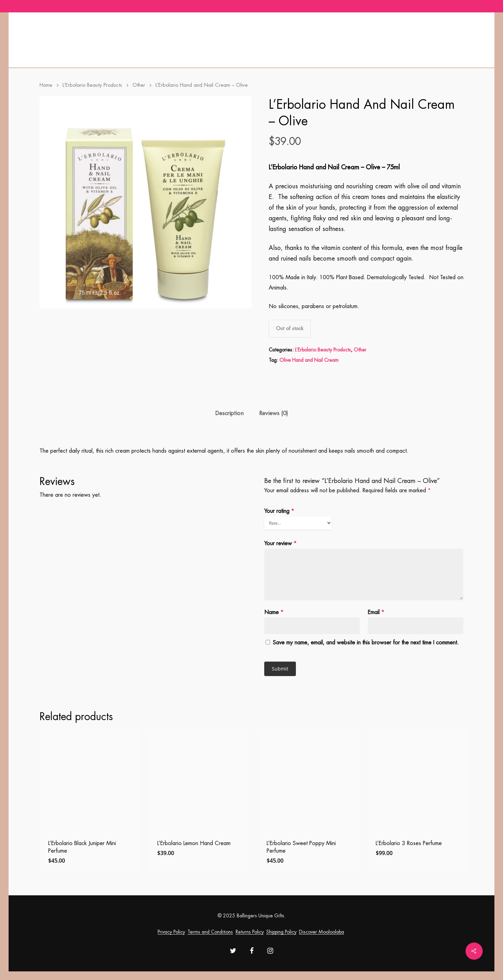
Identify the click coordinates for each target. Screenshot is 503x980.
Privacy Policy (171, 932)
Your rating (279, 511)
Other (139, 85)
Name (274, 612)
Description (229, 413)
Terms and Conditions (210, 932)
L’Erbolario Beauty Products (92, 85)
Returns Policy (250, 932)
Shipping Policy (281, 932)
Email (376, 612)
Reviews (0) (274, 413)
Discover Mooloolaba (322, 932)
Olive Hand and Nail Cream (309, 360)
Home (46, 85)
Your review (280, 544)
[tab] (229, 414)
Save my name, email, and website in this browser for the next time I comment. (366, 643)
